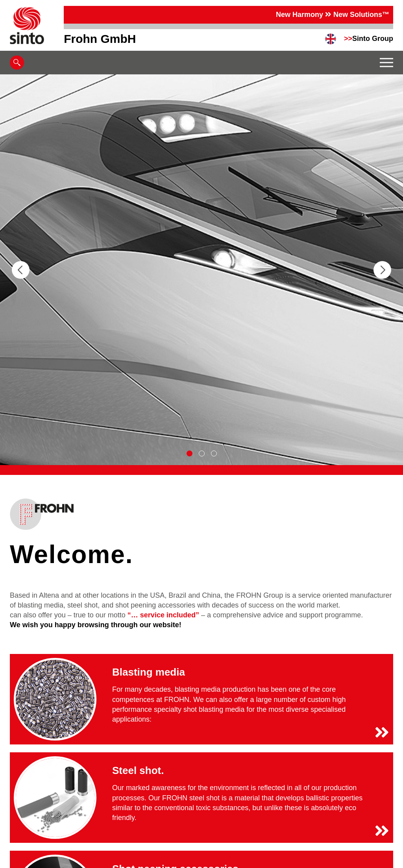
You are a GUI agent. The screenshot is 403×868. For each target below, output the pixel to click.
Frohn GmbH (100, 39)
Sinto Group (369, 39)
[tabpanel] (201, 270)
